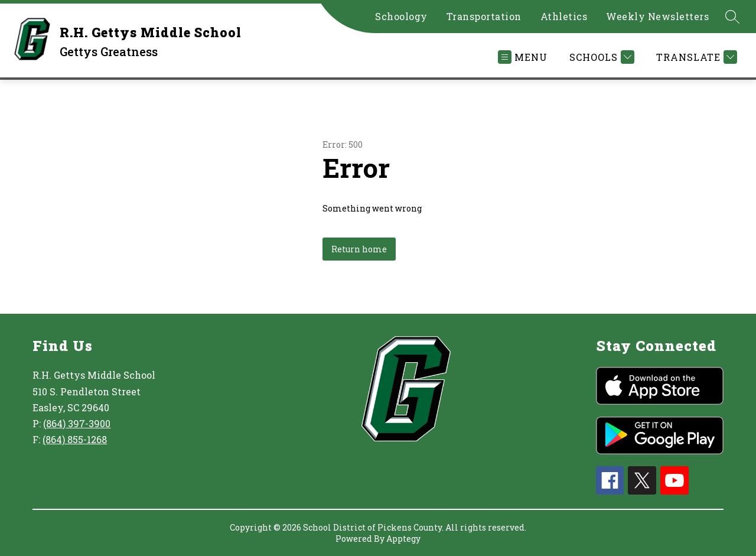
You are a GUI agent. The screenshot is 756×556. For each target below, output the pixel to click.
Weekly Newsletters (657, 16)
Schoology (401, 16)
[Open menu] (523, 57)
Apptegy (403, 539)
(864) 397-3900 (77, 423)
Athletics (564, 16)
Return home (359, 249)
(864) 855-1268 (75, 439)
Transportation (484, 16)
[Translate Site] (695, 57)
